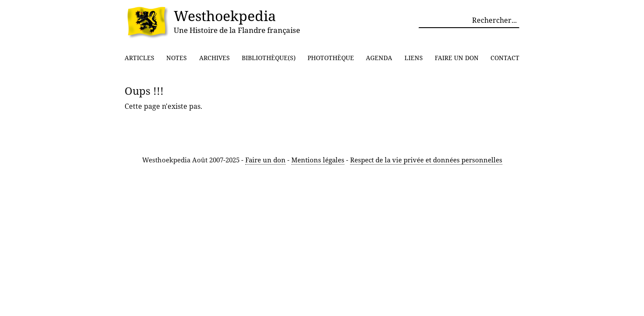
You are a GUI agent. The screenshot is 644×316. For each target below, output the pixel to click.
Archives (215, 58)
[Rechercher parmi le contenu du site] (469, 20)
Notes (177, 58)
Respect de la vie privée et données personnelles (426, 160)
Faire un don (457, 58)
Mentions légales (318, 160)
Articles (140, 58)
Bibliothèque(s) (269, 58)
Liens (414, 58)
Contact (505, 58)
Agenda (379, 58)
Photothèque (331, 58)
